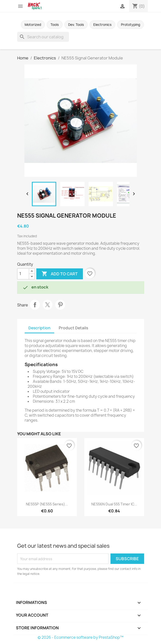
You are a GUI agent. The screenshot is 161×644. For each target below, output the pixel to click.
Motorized (33, 25)
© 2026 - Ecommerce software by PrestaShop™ (80, 637)
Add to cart (60, 274)
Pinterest (60, 305)
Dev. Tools (76, 25)
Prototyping (131, 25)
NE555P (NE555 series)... (47, 504)
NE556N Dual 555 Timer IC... (114, 504)
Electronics (102, 25)
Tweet (48, 305)
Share (35, 305)
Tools (55, 25)
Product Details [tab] (73, 328)
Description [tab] (39, 328)
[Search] (43, 37)
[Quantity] (23, 274)
